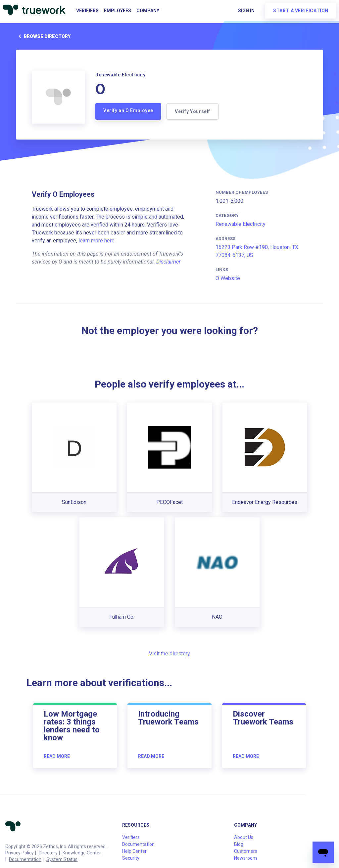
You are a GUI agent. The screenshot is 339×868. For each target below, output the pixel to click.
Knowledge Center (82, 853)
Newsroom (245, 858)
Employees (118, 11)
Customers (246, 851)
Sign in (246, 11)
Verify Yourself (193, 111)
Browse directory (43, 36)
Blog (239, 844)
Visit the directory (169, 654)
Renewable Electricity (241, 224)
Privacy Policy (20, 853)
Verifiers (87, 11)
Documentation (25, 859)
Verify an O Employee (128, 110)
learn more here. (97, 241)
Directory (48, 853)
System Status (62, 859)
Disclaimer (168, 262)
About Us (244, 837)
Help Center (134, 851)
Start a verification (301, 11)
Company (148, 11)
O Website (228, 278)
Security (131, 858)
